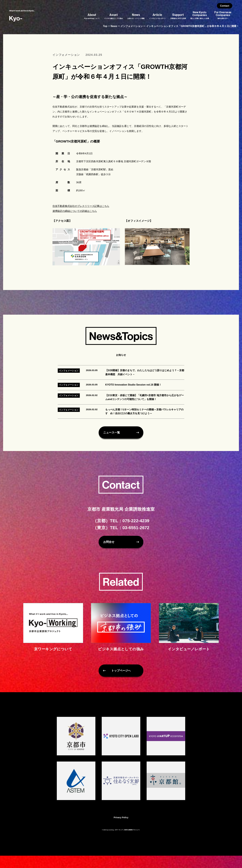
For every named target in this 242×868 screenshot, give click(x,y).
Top (105, 26)
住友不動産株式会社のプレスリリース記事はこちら (80, 207)
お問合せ (111, 554)
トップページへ (121, 685)
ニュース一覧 (114, 447)
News (114, 26)
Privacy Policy (121, 830)
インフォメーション (132, 26)
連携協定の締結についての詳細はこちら (74, 212)
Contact (225, 6)
